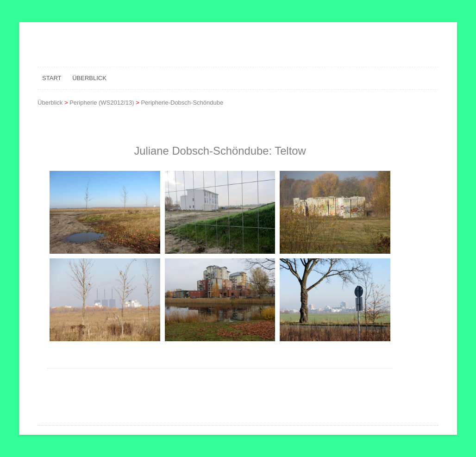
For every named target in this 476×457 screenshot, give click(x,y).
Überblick (89, 78)
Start (52, 78)
